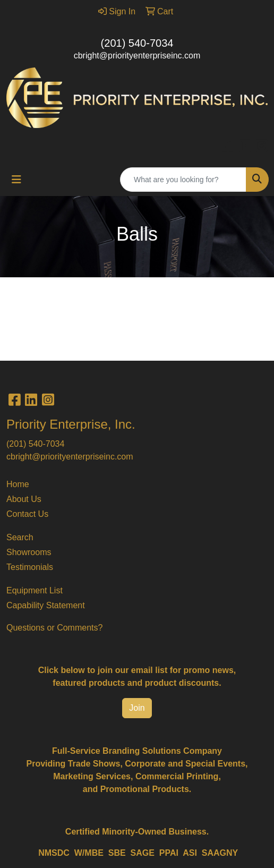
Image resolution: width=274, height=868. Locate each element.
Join (137, 708)
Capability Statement (46, 605)
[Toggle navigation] (16, 180)
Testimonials (30, 567)
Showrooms (29, 552)
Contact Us (27, 514)
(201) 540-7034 (137, 43)
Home (18, 484)
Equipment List (35, 590)
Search (20, 537)
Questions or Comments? (54, 628)
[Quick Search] (183, 180)
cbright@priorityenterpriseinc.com (137, 56)
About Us (24, 499)
